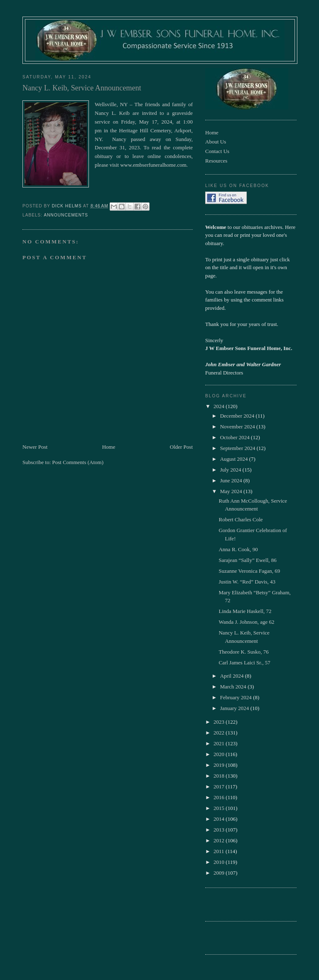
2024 (220, 406)
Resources (216, 161)
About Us (216, 142)
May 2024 (232, 491)
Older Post (181, 447)
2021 (220, 743)
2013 (220, 830)
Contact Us (217, 151)
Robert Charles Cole (240, 519)
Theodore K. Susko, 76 (243, 652)
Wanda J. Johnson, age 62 (246, 622)
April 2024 (233, 676)
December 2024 (238, 416)
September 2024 (238, 448)
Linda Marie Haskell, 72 (245, 611)
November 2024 (238, 427)
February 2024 (237, 697)
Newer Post (35, 447)
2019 (220, 765)
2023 (220, 722)
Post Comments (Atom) (78, 462)
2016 (220, 797)
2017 (220, 787)
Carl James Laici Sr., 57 (244, 663)
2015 (220, 808)
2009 (220, 873)
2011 (220, 851)
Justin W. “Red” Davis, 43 (247, 582)
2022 (220, 733)
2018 (220, 776)
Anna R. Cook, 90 (238, 549)
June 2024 (232, 480)
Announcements (66, 215)
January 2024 (235, 708)
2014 (220, 819)
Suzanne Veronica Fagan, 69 (249, 571)
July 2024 (231, 470)
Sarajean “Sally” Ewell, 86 (247, 560)
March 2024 (234, 687)
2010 (220, 862)
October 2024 (236, 437)
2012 (220, 840)
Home (109, 447)
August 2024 (235, 459)
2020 (220, 754)
